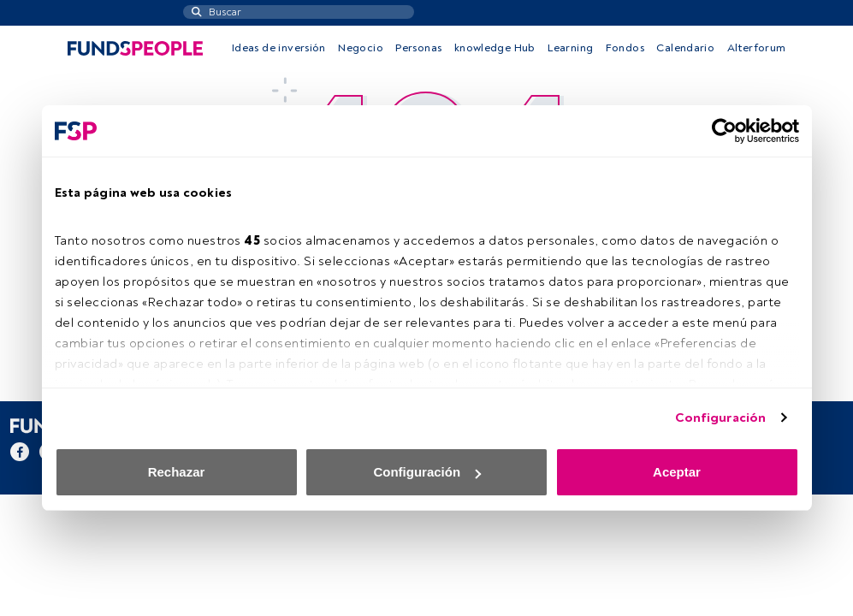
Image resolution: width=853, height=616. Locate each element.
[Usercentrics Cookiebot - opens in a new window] (724, 131)
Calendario (685, 48)
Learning (570, 48)
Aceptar (677, 472)
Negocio (361, 48)
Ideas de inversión (279, 48)
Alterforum (757, 48)
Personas (418, 48)
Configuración (720, 418)
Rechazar (177, 472)
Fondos (625, 48)
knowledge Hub (495, 48)
